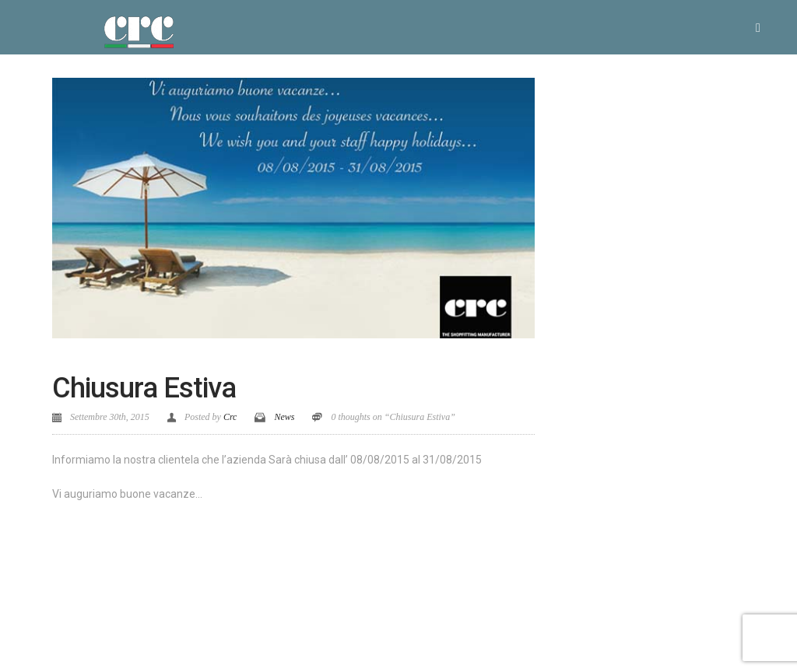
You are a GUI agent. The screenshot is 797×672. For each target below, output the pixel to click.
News (284, 417)
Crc (230, 417)
